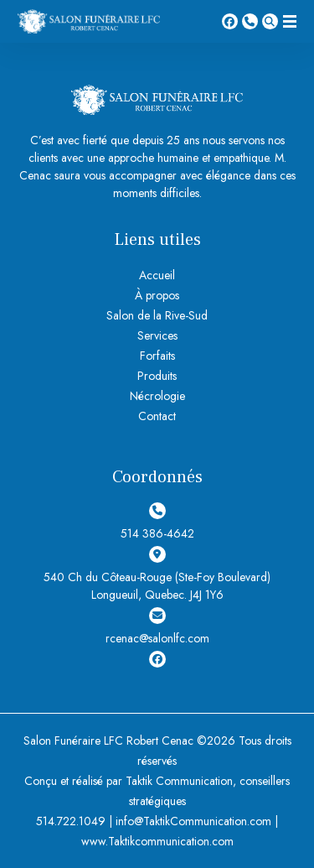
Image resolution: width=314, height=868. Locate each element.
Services (157, 335)
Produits (157, 376)
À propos (157, 295)
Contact (157, 416)
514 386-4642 (250, 21)
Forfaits (157, 356)
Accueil (157, 275)
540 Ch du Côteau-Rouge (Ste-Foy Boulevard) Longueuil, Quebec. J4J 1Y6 (157, 574)
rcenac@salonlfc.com (157, 627)
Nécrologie (157, 396)
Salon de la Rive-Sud (157, 315)
